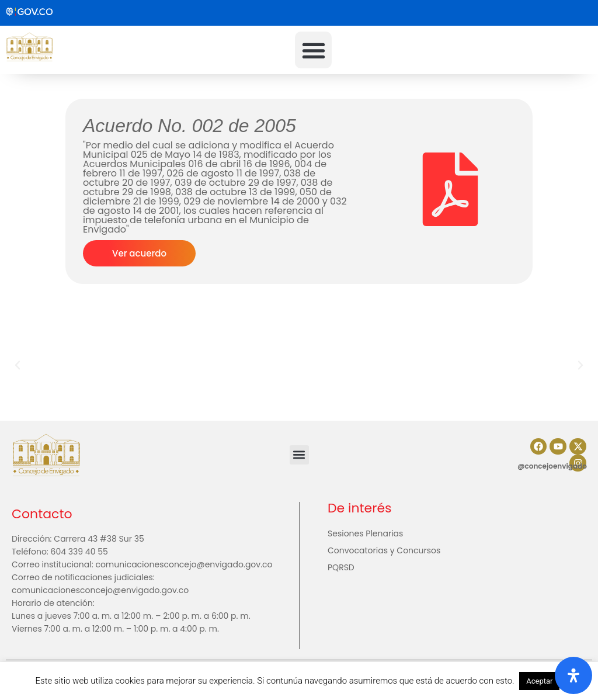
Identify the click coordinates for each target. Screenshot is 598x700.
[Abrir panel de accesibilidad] (573, 675)
